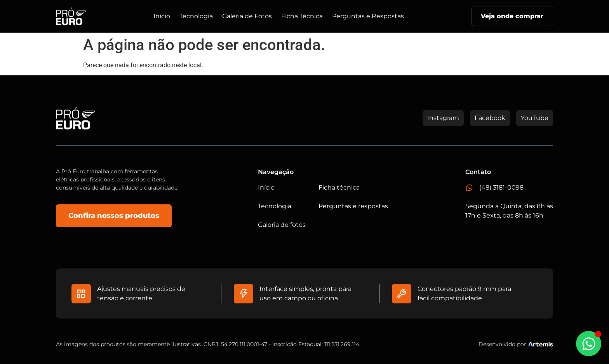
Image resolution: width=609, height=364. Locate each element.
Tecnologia (196, 16)
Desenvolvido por (502, 344)
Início (162, 16)
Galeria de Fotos (247, 16)
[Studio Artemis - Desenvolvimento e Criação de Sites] (540, 344)
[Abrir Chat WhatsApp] (589, 344)
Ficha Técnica (302, 16)
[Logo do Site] (71, 16)
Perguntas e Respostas (368, 16)
